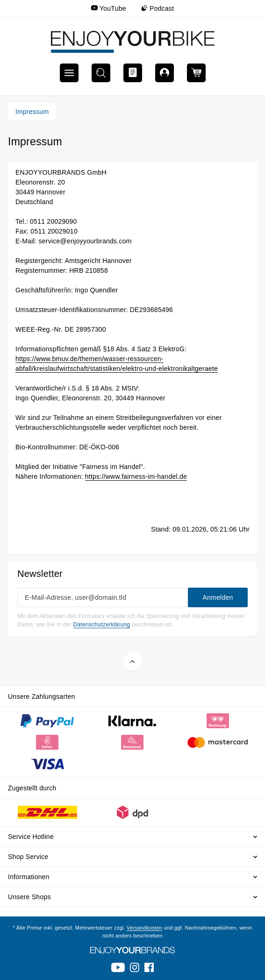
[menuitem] (109, 9)
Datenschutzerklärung (102, 625)
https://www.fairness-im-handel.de (136, 476)
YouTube (109, 8)
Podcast (158, 8)
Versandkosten (144, 928)
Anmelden (218, 597)
